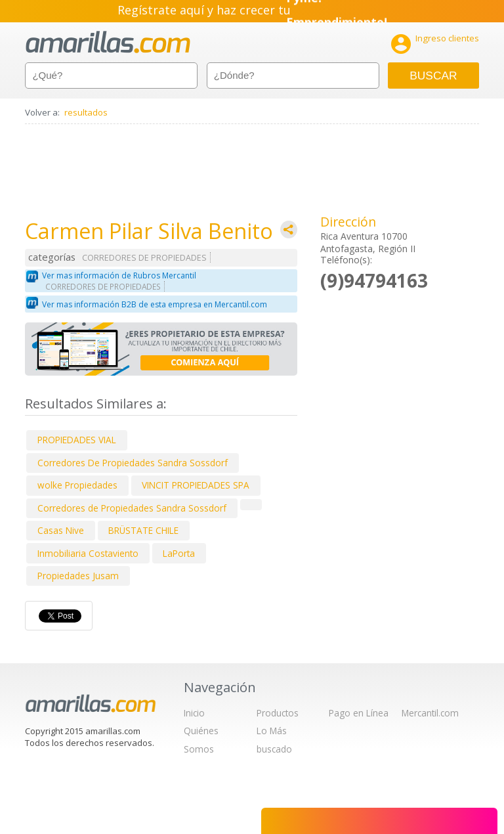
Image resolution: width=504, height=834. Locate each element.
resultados (86, 112)
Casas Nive (61, 530)
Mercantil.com (430, 713)
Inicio (194, 713)
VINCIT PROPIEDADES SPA (196, 485)
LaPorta (179, 553)
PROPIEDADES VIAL (77, 440)
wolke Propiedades (77, 485)
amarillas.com (108, 42)
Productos (278, 713)
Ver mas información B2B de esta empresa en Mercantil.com (155, 304)
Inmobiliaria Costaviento (88, 553)
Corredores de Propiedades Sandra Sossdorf (132, 508)
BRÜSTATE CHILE (143, 530)
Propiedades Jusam (78, 576)
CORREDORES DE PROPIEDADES (144, 258)
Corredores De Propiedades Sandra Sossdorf (133, 463)
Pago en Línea (359, 713)
